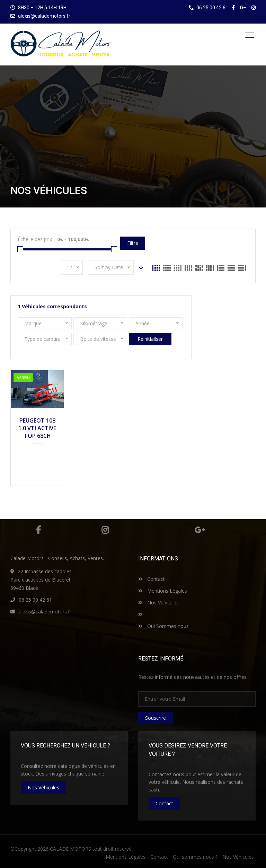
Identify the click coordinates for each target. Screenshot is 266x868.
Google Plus (200, 530)
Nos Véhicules (158, 603)
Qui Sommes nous (163, 626)
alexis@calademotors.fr (44, 16)
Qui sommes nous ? (195, 857)
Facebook (38, 530)
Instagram (105, 530)
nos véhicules (43, 787)
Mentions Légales (163, 591)
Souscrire (156, 718)
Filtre (133, 243)
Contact (152, 579)
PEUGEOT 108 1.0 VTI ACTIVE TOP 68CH (37, 428)
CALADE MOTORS (70, 849)
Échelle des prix (35, 239)
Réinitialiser (150, 339)
